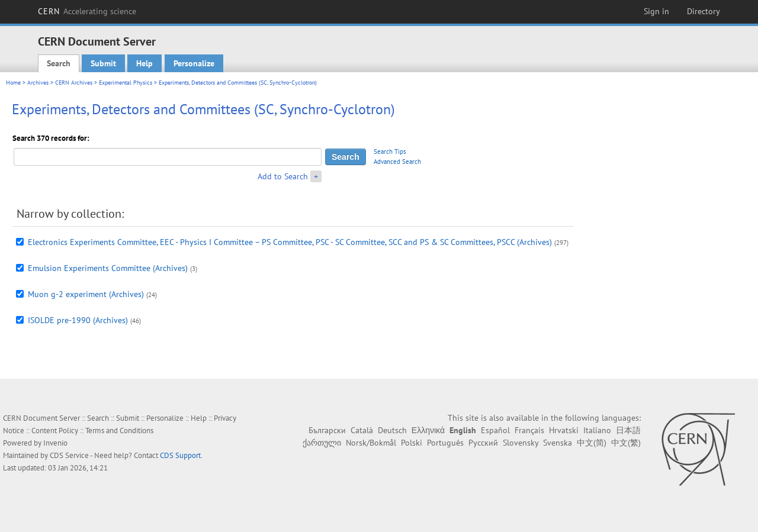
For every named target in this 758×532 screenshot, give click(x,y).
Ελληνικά (428, 430)
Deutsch (392, 430)
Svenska (558, 443)
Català (362, 430)
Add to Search (283, 176)
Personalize (194, 63)
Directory (704, 11)
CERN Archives (74, 83)
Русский (483, 443)
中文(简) (592, 443)
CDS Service (69, 455)
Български (327, 430)
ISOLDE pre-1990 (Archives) (78, 320)
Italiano (597, 430)
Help (144, 63)
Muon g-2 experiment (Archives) (86, 294)
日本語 (628, 430)
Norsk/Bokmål (371, 443)
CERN (87, 11)
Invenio (55, 443)
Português (445, 443)
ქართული (322, 443)
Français (529, 430)
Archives (38, 83)
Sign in (656, 11)
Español (495, 430)
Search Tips (390, 151)
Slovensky (521, 443)
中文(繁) (626, 443)
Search (59, 63)
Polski (412, 443)
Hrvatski (564, 430)
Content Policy (55, 431)
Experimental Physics (126, 83)
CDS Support (180, 455)
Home (13, 83)
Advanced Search (397, 162)
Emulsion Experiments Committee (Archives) (108, 268)
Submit (103, 63)
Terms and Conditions (119, 431)
